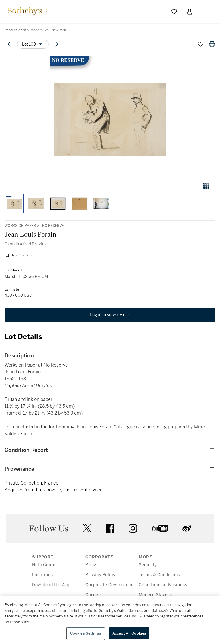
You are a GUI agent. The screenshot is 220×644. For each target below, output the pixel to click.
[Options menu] (33, 44)
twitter (87, 528)
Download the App (51, 585)
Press (91, 565)
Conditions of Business (163, 585)
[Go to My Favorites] (174, 11)
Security (148, 565)
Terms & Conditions (159, 575)
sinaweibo (187, 528)
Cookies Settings (86, 633)
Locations (43, 575)
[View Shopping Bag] (190, 11)
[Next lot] (57, 44)
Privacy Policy (100, 575)
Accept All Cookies (129, 633)
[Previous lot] (9, 44)
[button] (110, 116)
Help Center (45, 565)
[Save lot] (201, 44)
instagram (133, 528)
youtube (160, 528)
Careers (94, 595)
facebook (110, 528)
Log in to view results (110, 315)
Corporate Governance (110, 585)
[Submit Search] (159, 11)
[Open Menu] (205, 12)
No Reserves (22, 255)
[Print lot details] (212, 44)
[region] (110, 620)
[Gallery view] (206, 186)
